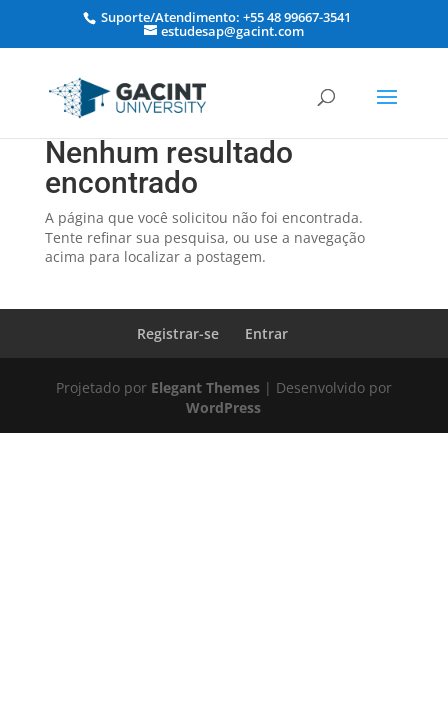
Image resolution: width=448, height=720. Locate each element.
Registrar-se (178, 333)
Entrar (266, 333)
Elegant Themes (205, 387)
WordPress (223, 407)
